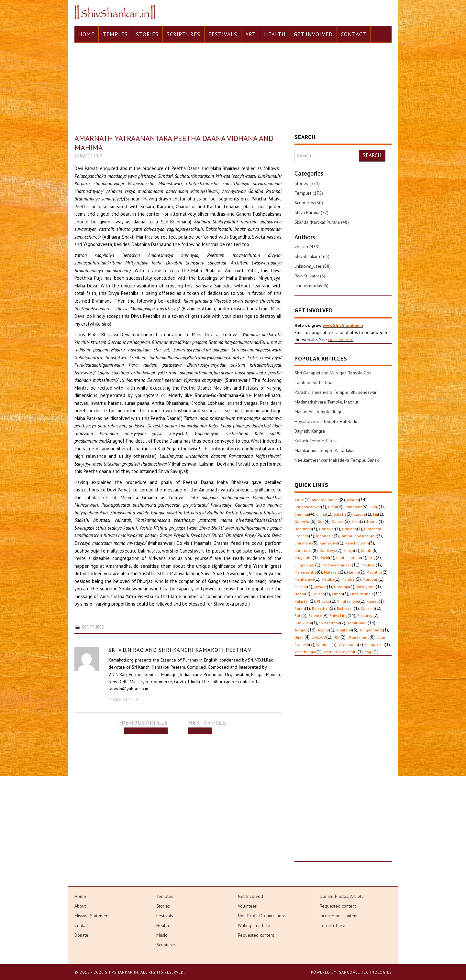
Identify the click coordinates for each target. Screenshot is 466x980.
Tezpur (323, 630)
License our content (339, 916)
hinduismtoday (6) (311, 285)
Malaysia (332, 572)
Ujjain (300, 637)
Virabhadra (348, 645)
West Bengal (305, 652)
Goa (321, 521)
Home (86, 34)
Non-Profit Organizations (262, 916)
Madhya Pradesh (337, 565)
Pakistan (302, 601)
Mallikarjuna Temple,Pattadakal (325, 450)
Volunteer (247, 906)
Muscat (301, 587)
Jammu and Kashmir (359, 536)
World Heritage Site (341, 652)
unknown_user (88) (313, 266)
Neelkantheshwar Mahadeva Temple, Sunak (337, 460)
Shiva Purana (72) (311, 212)
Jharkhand (303, 543)
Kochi (324, 558)
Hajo (356, 521)
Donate (81, 935)
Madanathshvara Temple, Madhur (327, 402)
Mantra (353, 572)
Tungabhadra (371, 630)
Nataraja (342, 587)
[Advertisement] (343, 764)
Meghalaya (304, 579)
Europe (360, 514)
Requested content (256, 935)
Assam (353, 500)
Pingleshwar (348, 601)
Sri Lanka (365, 615)
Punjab (372, 601)
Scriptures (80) (309, 203)
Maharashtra (306, 572)
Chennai (302, 514)
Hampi (373, 521)
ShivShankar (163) (312, 256)
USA (337, 637)
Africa (300, 500)
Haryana (349, 529)
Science (315, 615)
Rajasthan (321, 608)
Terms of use (333, 925)
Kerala (367, 550)
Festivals (223, 34)
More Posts (124, 699)
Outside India (362, 594)
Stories (147, 34)
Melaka (328, 579)
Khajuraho (304, 558)
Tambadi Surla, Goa (313, 382)
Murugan (371, 579)
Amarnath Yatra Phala (146, 731)
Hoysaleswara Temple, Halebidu (326, 421)
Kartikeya (328, 550)
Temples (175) (309, 193)
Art (251, 34)
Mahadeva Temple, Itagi (318, 412)
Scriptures (183, 34)
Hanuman (303, 529)
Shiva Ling (338, 615)
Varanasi (324, 645)
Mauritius (374, 572)
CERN (374, 507)
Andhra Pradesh (326, 500)
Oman (338, 594)
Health (275, 34)
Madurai (369, 565)
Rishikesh (345, 608)
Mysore (321, 587)
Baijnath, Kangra (310, 431)
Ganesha (302, 521)
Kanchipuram (357, 543)
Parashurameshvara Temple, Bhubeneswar (336, 392)
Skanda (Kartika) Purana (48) (322, 222)
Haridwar (327, 529)
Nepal (300, 594)
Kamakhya (329, 543)
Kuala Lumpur (349, 558)
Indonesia (325, 536)
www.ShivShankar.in (343, 325)
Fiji (376, 514)
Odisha (319, 594)
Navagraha (366, 587)
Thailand (344, 630)
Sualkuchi (303, 623)
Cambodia (353, 507)
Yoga (369, 652)
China (321, 514)
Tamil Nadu (357, 623)
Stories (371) (307, 183)
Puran (300, 608)
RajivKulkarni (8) (310, 276)
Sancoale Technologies (365, 972)
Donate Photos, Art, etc (342, 896)
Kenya (349, 550)
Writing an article (254, 925)
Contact (354, 34)
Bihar (333, 507)
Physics (323, 601)
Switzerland (330, 623)
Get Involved (313, 34)
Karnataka (304, 550)
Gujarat (338, 521)
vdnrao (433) (307, 247)
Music (162, 935)
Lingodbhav (305, 565)
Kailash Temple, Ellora (316, 441)
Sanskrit (368, 608)
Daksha (340, 514)
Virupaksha (375, 645)
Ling (372, 558)
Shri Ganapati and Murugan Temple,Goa (333, 373)
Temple (301, 630)
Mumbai (349, 579)
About (80, 906)
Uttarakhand (359, 637)
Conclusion (200, 731)
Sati (298, 615)
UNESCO (319, 637)
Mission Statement (92, 916)
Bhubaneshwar (308, 507)
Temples (115, 34)
